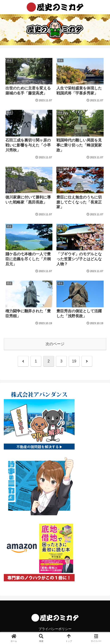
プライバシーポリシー (55, 629)
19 (74, 361)
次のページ (55, 344)
